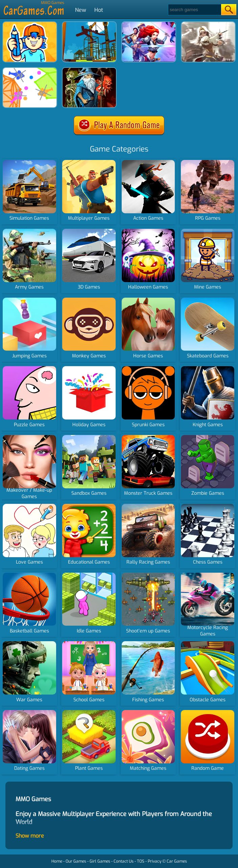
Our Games (76, 861)
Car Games (177, 861)
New (81, 10)
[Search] (194, 10)
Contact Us (124, 861)
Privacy (154, 861)
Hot (99, 10)
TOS (141, 861)
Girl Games (100, 861)
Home (57, 861)
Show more (30, 836)
